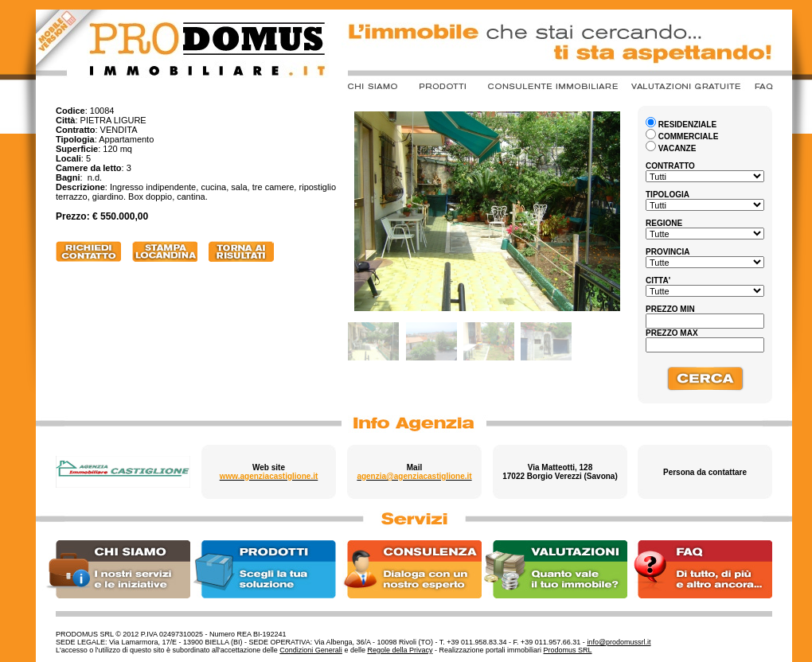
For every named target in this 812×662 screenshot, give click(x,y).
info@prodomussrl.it (619, 642)
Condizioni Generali (311, 650)
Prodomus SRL (568, 650)
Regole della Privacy (400, 650)
